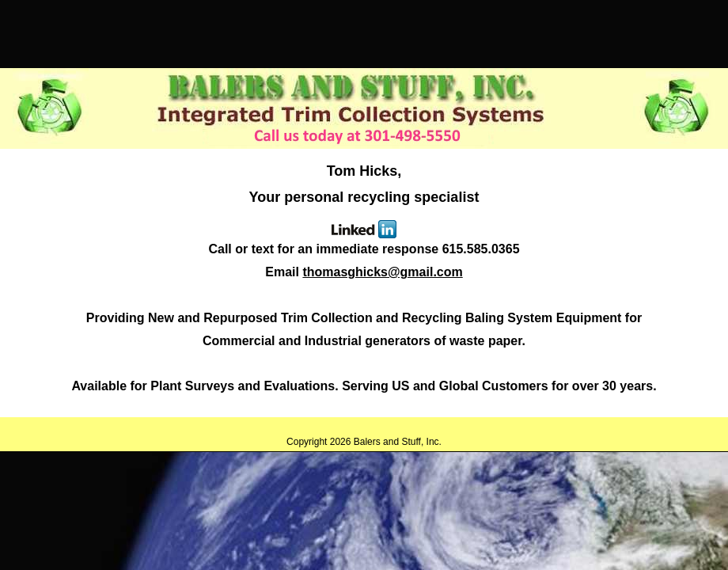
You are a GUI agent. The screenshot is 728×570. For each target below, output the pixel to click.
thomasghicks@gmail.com (382, 272)
